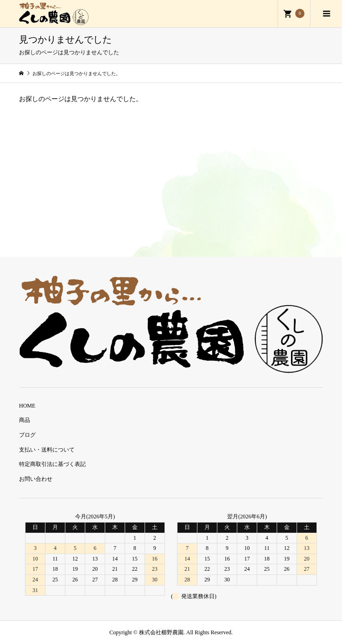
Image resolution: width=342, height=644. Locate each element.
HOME (27, 406)
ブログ (27, 435)
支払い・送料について (47, 450)
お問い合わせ (36, 479)
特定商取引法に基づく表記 (52, 464)
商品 (25, 420)
